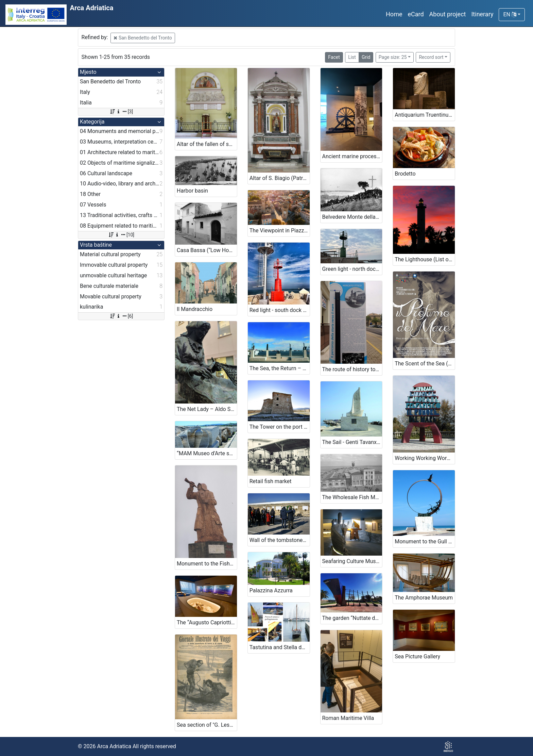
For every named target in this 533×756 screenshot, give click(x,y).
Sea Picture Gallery (417, 656)
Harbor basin (192, 191)
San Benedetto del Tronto (143, 38)
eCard (416, 14)
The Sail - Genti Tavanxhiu (352, 442)
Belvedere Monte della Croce (352, 217)
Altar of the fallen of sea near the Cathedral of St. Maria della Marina (207, 144)
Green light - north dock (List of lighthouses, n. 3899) (352, 269)
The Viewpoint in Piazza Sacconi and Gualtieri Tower (280, 231)
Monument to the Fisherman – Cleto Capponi (207, 564)
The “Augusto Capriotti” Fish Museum (207, 622)
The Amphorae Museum (424, 598)
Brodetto (405, 174)
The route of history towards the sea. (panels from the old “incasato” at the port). (352, 369)
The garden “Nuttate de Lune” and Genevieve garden (352, 618)
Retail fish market (271, 481)
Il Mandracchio (195, 309)
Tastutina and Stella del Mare (280, 647)
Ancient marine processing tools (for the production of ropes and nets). (352, 156)
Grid (366, 57)
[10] (121, 235)
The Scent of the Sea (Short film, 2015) (425, 364)
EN (510, 14)
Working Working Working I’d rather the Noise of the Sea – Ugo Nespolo (425, 458)
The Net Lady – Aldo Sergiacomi (207, 409)
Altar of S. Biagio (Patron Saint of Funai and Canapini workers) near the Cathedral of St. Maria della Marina (280, 178)
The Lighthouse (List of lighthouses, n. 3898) (425, 259)
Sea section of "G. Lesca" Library (207, 725)
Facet (334, 57)
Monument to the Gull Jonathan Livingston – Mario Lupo (425, 541)
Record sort (431, 57)
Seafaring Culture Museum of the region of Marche (352, 561)
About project (448, 14)
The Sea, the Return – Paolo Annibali (280, 368)
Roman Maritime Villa (348, 718)
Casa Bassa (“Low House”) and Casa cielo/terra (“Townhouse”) (207, 250)
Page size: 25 (393, 57)
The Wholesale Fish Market (352, 497)
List (352, 57)
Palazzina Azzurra (271, 590)
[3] (121, 112)
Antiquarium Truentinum (424, 115)
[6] (121, 316)
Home (394, 14)
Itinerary (482, 14)
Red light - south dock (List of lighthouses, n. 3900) (280, 310)
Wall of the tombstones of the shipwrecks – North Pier (280, 540)
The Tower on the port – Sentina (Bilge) (280, 427)
